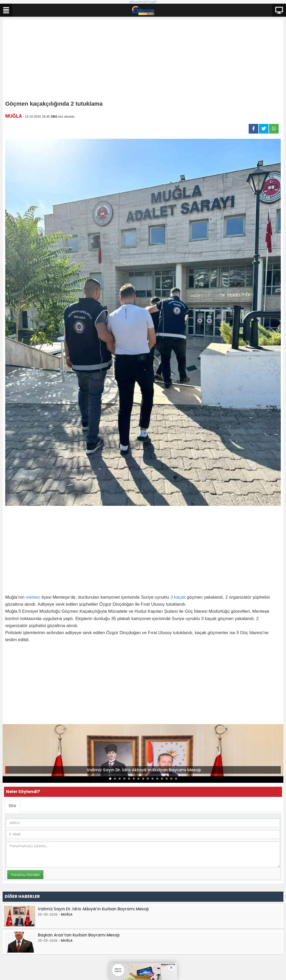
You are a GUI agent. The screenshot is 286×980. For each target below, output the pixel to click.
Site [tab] (12, 806)
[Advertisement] (143, 61)
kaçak (180, 597)
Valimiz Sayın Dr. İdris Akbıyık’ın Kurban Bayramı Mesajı (144, 770)
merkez (33, 597)
